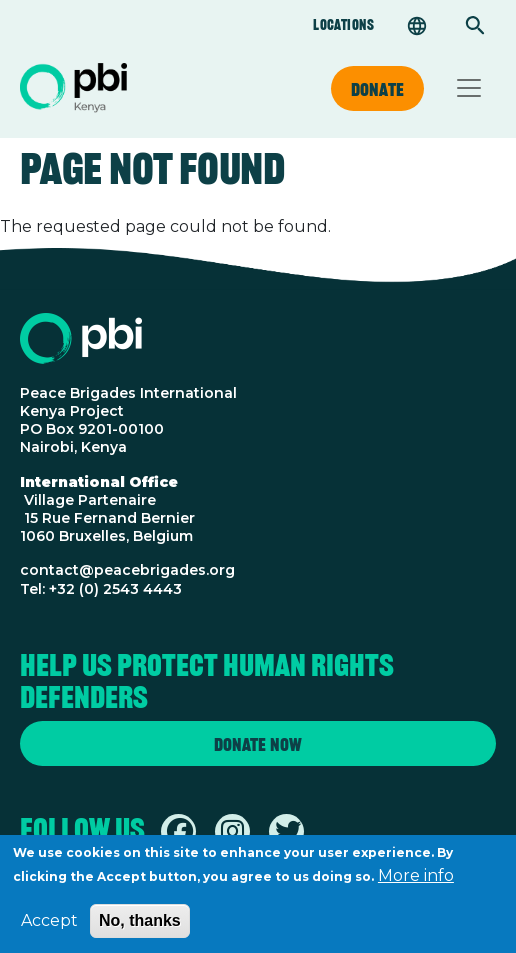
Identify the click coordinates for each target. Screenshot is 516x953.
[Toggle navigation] (469, 88)
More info (416, 882)
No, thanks (140, 927)
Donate (377, 89)
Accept (49, 927)
